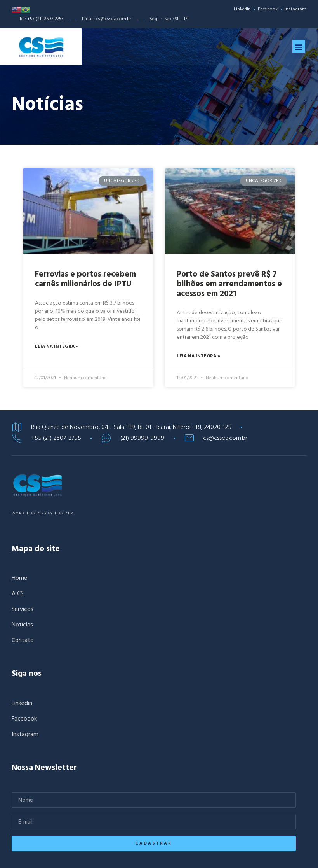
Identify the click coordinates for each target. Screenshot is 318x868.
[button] (299, 51)
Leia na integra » (57, 383)
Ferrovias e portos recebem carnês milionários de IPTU (85, 315)
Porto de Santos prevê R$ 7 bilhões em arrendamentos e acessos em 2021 (229, 320)
